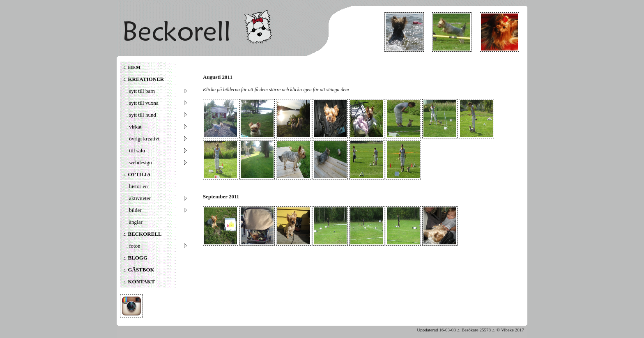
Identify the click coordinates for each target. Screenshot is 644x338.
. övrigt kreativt (155, 139)
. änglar (132, 222)
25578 (485, 330)
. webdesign (155, 162)
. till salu (155, 151)
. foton (155, 246)
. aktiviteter (155, 198)
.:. (131, 67)
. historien (135, 186)
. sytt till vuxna (155, 103)
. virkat (155, 127)
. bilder (155, 210)
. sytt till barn (155, 91)
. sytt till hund (155, 115)
